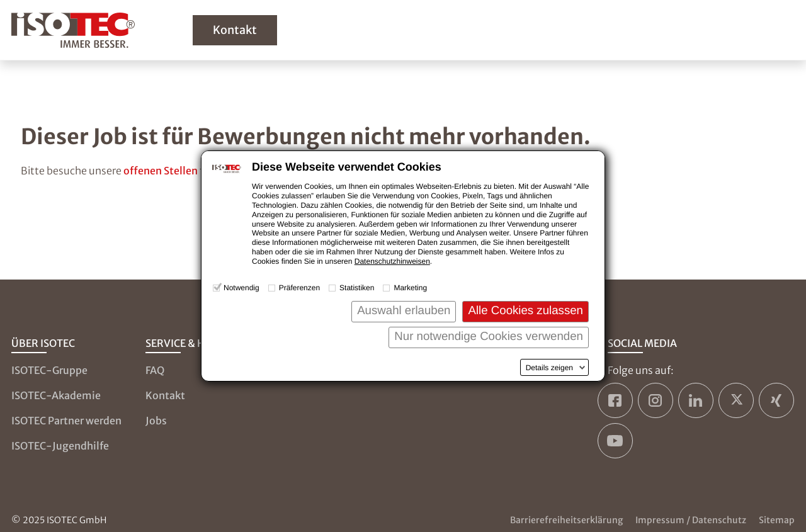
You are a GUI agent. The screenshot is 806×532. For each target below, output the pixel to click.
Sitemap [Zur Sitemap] (777, 520)
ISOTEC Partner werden (66, 421)
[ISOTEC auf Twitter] (736, 400)
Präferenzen (299, 288)
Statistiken (357, 288)
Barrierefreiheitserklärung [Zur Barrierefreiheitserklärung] (566, 520)
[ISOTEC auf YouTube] (615, 441)
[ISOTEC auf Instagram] (656, 400)
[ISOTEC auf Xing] (776, 400)
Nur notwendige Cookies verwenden (489, 336)
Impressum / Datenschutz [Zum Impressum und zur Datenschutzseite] (691, 520)
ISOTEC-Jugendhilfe (60, 446)
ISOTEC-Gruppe (49, 370)
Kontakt (235, 30)
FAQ (155, 370)
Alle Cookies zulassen (525, 310)
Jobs (156, 421)
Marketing (410, 288)
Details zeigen (549, 368)
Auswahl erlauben (404, 310)
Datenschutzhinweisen (392, 261)
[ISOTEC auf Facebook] (615, 400)
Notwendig (241, 288)
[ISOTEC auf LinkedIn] (696, 400)
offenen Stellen (161, 171)
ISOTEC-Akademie (56, 395)
